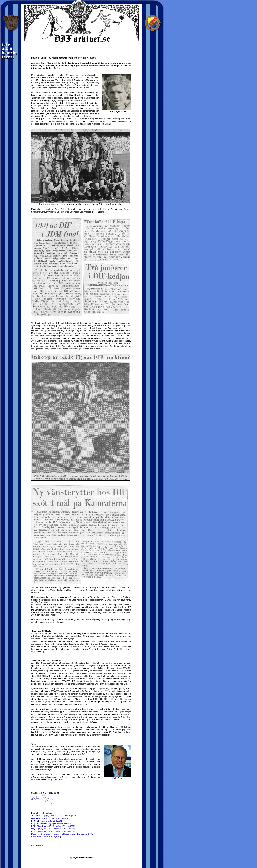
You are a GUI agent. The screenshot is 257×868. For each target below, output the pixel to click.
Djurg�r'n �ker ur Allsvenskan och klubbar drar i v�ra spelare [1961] (62, 834)
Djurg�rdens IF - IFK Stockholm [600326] (50, 818)
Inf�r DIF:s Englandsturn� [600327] (48, 821)
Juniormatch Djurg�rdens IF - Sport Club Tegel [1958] (55, 816)
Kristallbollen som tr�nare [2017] (46, 837)
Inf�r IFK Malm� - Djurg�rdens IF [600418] (51, 823)
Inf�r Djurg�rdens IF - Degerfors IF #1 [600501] (53, 826)
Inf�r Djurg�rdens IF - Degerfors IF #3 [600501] (53, 831)
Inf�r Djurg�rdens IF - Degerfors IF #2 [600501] (53, 829)
